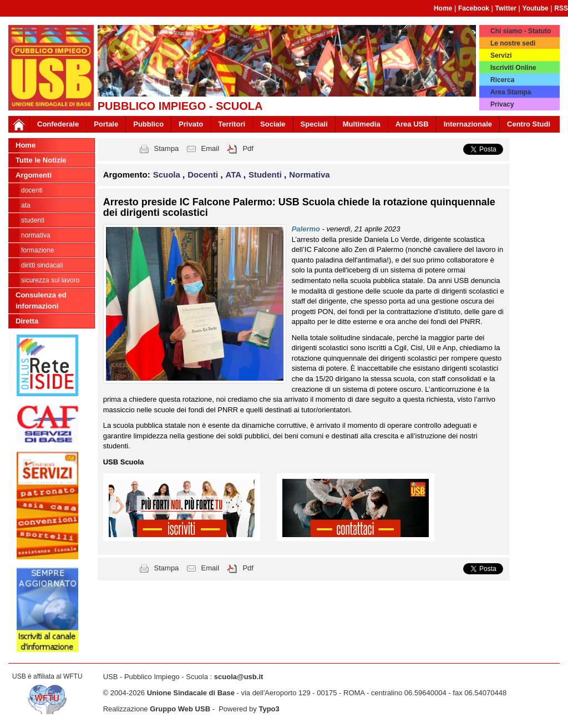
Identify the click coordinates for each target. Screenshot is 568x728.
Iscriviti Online (513, 68)
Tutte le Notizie (41, 160)
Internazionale (468, 124)
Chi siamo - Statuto (521, 31)
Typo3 (269, 709)
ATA (26, 205)
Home (443, 8)
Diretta (27, 321)
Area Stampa (511, 92)
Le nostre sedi (513, 43)
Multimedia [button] (362, 124)
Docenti (32, 190)
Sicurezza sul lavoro (50, 280)
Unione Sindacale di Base (191, 693)
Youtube (536, 8)
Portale (106, 124)
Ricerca (502, 80)
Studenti (33, 220)
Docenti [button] (204, 175)
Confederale (58, 124)
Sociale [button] (273, 124)
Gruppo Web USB (180, 709)
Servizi (501, 55)
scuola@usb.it (239, 677)
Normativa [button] (309, 175)
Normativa (36, 235)
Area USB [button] (412, 124)
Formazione (37, 250)
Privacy (502, 104)
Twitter (506, 8)
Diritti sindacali (42, 265)
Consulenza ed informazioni (41, 300)
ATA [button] (235, 175)
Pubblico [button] (148, 124)
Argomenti (34, 175)
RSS (561, 8)
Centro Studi (529, 124)
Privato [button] (191, 124)
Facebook (474, 8)
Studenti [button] (266, 175)
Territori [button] (232, 124)
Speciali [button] (314, 124)
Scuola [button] (168, 175)
